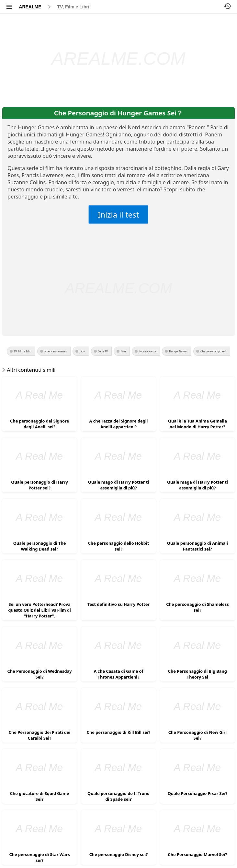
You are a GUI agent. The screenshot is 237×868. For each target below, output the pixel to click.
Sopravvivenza (148, 351)
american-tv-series (56, 351)
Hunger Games (178, 351)
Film (123, 351)
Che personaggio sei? (213, 351)
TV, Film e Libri (73, 7)
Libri (82, 351)
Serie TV (103, 351)
